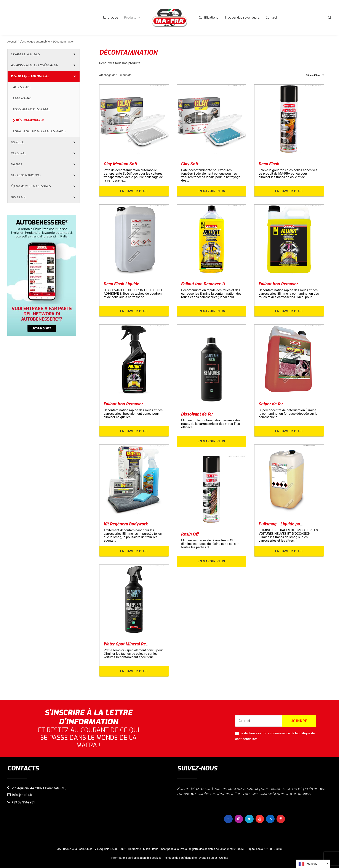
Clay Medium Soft (121, 164)
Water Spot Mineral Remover (131, 644)
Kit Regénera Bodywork (126, 524)
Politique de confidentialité (180, 858)
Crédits (224, 858)
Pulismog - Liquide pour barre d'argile (294, 524)
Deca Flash (269, 164)
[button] (330, 17)
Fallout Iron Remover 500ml (130, 404)
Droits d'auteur (208, 858)
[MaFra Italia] (169, 17)
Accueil (12, 42)
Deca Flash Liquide (122, 284)
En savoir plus (134, 191)
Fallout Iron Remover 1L (204, 284)
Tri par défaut (313, 75)
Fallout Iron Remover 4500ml (286, 284)
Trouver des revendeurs (242, 17)
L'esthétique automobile (35, 42)
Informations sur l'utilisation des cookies (136, 858)
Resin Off (190, 534)
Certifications (209, 17)
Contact (271, 17)
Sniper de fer (271, 404)
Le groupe (111, 17)
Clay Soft (190, 164)
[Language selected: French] (313, 864)
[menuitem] (111, 17)
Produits (132, 17)
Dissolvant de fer (197, 414)
